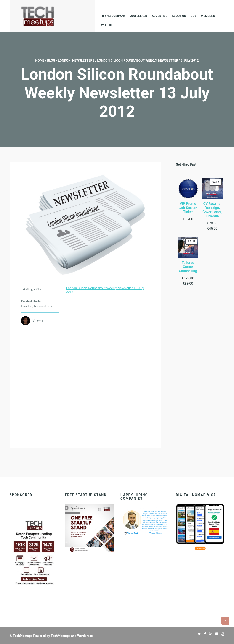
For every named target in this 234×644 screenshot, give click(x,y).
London (64, 60)
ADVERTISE (160, 16)
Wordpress (85, 636)
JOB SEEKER (139, 16)
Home (40, 60)
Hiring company (113, 16)
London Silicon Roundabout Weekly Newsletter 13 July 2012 (105, 290)
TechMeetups (23, 636)
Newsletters (83, 60)
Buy (193, 16)
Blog (51, 60)
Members (208, 16)
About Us (179, 16)
